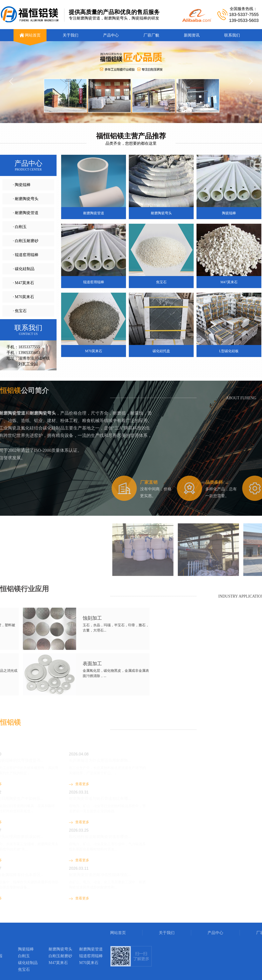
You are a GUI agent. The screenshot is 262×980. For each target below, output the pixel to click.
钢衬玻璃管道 (25, 919)
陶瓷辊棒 (60, 919)
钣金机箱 (45, 919)
